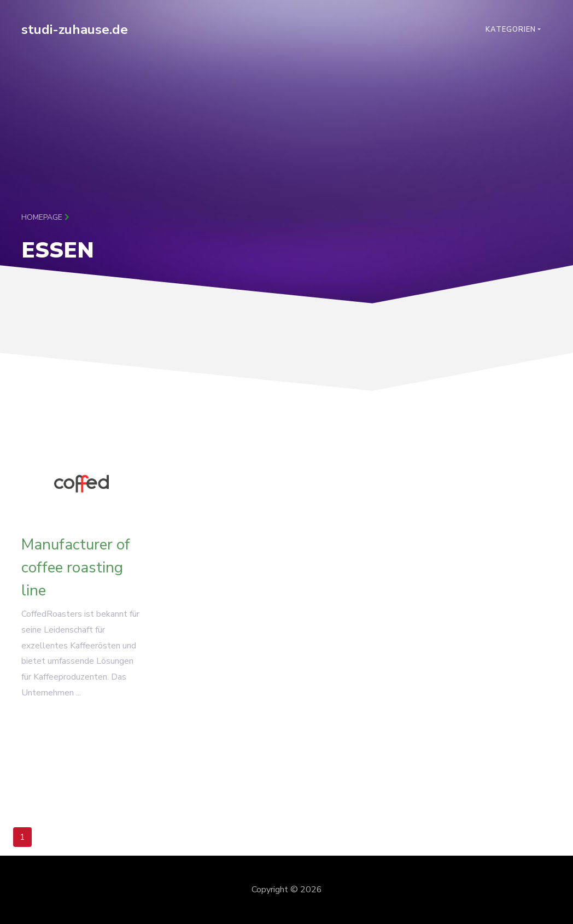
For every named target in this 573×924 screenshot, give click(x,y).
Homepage (45, 217)
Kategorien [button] (511, 30)
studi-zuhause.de (75, 30)
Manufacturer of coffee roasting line (76, 571)
